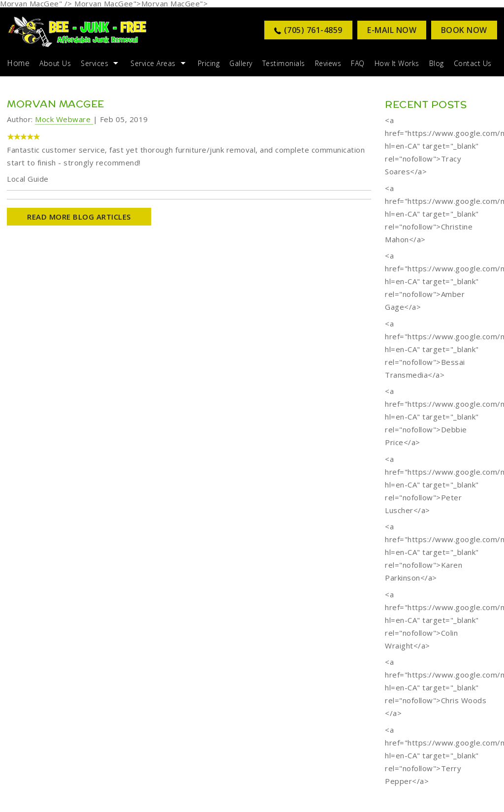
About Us (55, 63)
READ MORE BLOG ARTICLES (79, 217)
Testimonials (284, 63)
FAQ (358, 63)
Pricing (209, 63)
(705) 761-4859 (313, 30)
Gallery (241, 63)
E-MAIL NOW (392, 30)
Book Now (464, 30)
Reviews (328, 63)
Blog (437, 63)
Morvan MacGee (56, 104)
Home (18, 63)
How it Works (397, 63)
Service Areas (153, 63)
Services (94, 63)
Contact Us (473, 63)
